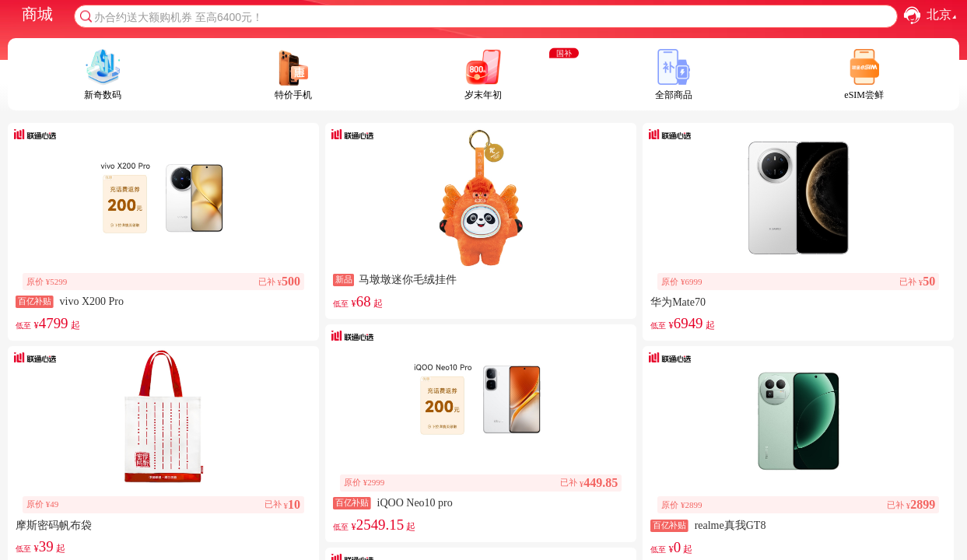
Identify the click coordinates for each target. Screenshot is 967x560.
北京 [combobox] (943, 15)
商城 (37, 14)
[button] (912, 15)
